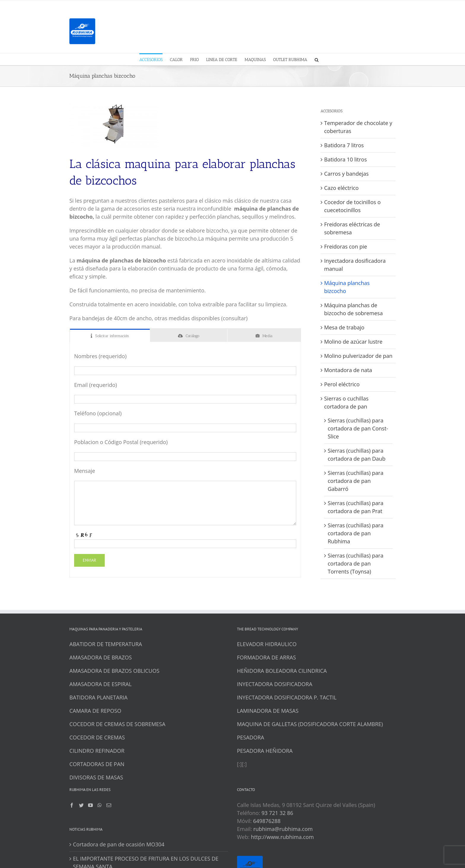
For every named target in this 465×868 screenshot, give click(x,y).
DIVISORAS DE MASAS (96, 777)
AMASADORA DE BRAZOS (101, 657)
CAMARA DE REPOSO (95, 711)
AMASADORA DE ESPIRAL (101, 684)
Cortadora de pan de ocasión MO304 (119, 844)
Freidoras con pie (346, 246)
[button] (317, 59)
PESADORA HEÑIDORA (265, 751)
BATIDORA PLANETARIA (98, 697)
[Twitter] (81, 805)
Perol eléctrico (342, 384)
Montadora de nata (348, 370)
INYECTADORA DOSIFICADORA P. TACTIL (287, 697)
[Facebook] (72, 805)
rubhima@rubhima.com (283, 829)
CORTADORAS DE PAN (97, 764)
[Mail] (109, 805)
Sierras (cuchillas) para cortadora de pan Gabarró (356, 481)
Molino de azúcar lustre (353, 342)
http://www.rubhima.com (282, 837)
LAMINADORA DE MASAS (268, 711)
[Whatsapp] (100, 805)
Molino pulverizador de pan (358, 356)
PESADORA (251, 737)
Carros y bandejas (346, 174)
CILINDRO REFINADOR (97, 751)
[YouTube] (90, 805)
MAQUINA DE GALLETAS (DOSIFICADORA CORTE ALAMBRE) (310, 724)
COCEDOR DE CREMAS (97, 737)
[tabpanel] (185, 459)
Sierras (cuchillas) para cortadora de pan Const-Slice (358, 428)
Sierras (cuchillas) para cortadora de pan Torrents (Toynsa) (356, 563)
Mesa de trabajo (344, 327)
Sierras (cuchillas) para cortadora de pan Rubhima (356, 533)
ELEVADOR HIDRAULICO (267, 644)
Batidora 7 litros (344, 145)
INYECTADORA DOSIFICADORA (275, 684)
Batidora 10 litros (345, 159)
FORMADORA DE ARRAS (266, 657)
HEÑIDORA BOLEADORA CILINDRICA (282, 671)
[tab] (110, 335)
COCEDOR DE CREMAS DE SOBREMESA (117, 724)
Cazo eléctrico (341, 188)
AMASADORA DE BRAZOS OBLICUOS (114, 671)
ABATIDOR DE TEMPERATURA (106, 644)
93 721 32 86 (277, 813)
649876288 (267, 821)
